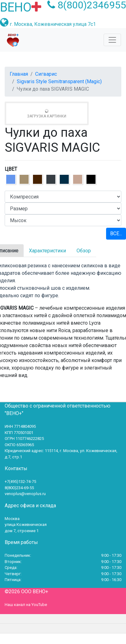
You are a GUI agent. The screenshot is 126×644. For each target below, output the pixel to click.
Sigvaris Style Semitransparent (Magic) (59, 81)
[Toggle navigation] (112, 40)
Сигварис (46, 74)
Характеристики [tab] (47, 251)
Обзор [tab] (84, 251)
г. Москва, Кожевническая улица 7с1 (53, 24)
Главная (19, 74)
